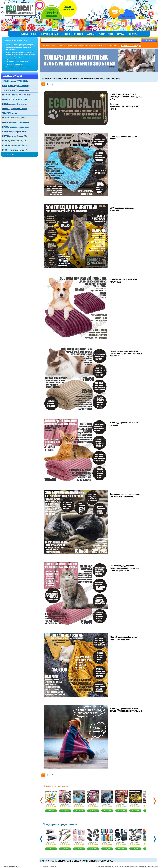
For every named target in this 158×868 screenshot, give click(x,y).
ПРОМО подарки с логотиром (15, 127)
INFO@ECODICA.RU (68, 8)
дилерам (91, 34)
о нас (33, 34)
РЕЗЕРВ (110, 34)
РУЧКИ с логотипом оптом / (15, 150)
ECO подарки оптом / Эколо (15, 109)
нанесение (78, 34)
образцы (121, 34)
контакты (133, 34)
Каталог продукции (12, 76)
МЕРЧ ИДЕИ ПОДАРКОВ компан (16, 95)
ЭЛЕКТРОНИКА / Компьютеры (15, 90)
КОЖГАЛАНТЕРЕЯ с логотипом (16, 122)
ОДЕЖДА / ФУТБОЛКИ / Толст (15, 99)
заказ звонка (52, 16)
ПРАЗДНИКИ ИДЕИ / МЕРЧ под (16, 86)
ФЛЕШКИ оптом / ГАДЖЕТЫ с (15, 81)
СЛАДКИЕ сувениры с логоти (15, 132)
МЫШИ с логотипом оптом (14, 118)
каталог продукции (50, 34)
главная (24, 34)
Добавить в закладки (130, 45)
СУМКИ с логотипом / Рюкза (15, 145)
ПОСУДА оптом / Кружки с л (15, 104)
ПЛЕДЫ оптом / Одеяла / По (15, 136)
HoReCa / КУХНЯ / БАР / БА (14, 141)
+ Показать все (8, 154)
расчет (102, 34)
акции (67, 34)
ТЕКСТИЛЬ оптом (10, 113)
